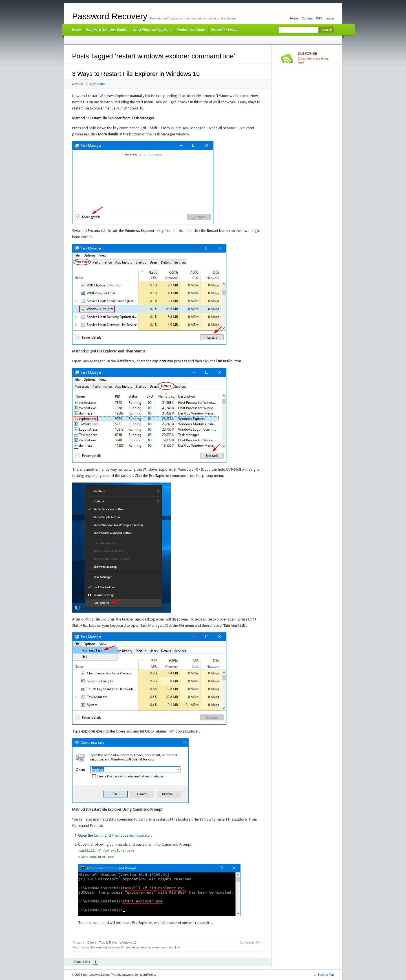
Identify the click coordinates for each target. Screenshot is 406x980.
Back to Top (326, 975)
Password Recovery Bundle (107, 30)
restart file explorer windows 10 (103, 947)
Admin (101, 84)
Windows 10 (128, 942)
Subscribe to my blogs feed (316, 58)
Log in (330, 18)
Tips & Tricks (108, 942)
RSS (319, 18)
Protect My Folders (225, 30)
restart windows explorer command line (153, 947)
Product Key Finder (191, 30)
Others (91, 942)
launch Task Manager (188, 128)
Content (307, 18)
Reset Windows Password (152, 30)
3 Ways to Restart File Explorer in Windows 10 (136, 74)
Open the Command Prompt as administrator (115, 835)
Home (294, 18)
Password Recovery (110, 16)
